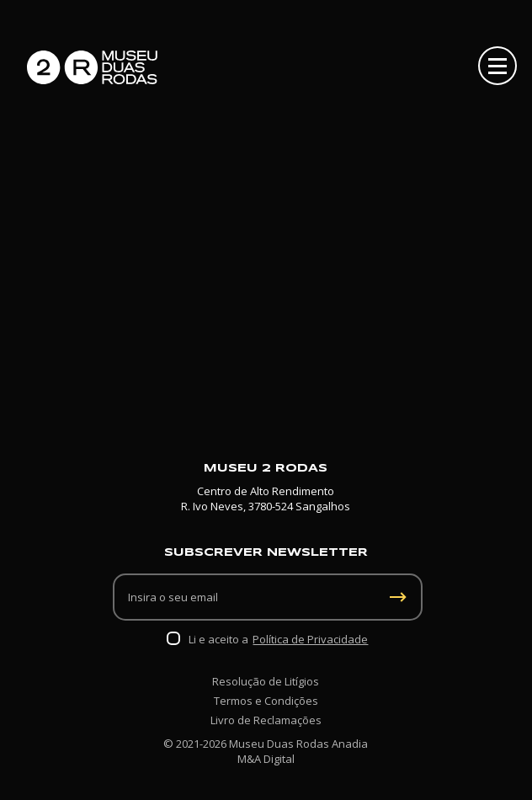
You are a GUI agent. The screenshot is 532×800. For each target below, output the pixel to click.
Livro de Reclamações (266, 720)
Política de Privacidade (310, 639)
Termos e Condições (266, 701)
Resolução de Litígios (266, 681)
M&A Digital (266, 759)
